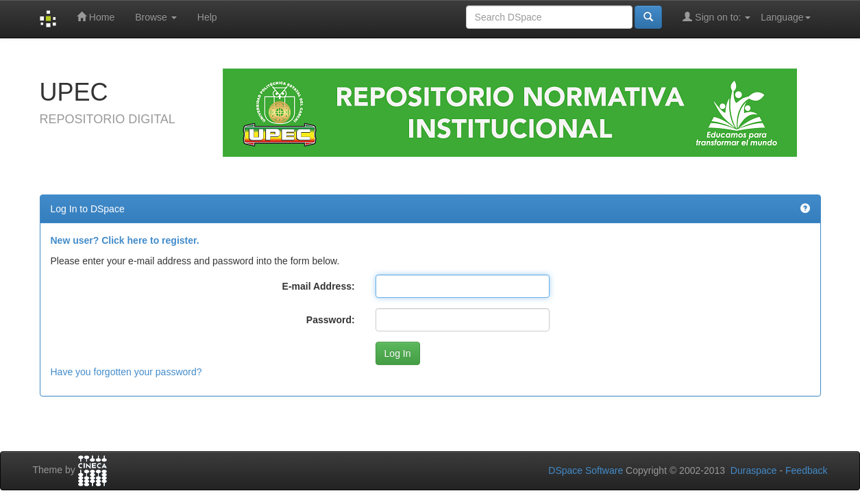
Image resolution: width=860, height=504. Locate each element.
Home (96, 17)
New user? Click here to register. (125, 240)
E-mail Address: (319, 286)
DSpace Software (586, 470)
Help (207, 17)
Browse (156, 17)
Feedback (806, 470)
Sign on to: (716, 17)
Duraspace (754, 470)
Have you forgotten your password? (126, 372)
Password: (331, 320)
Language (785, 17)
